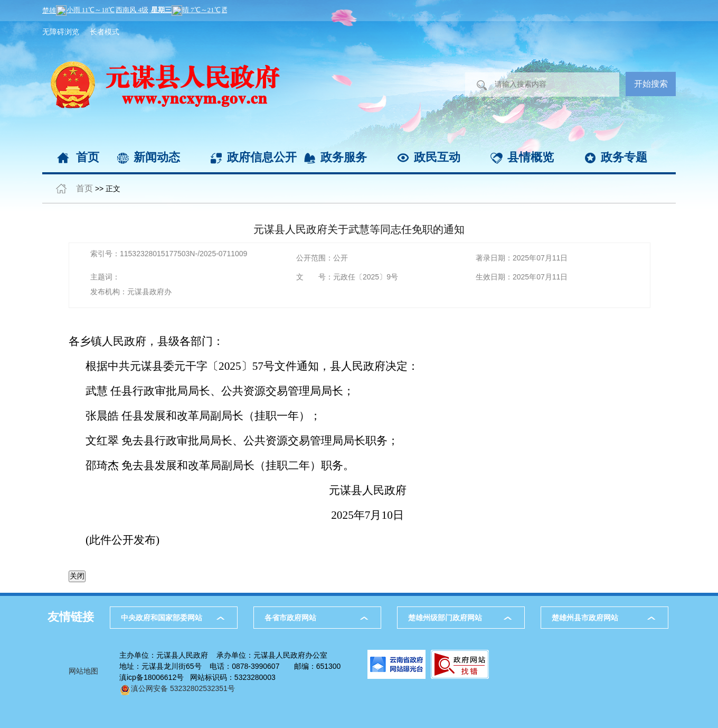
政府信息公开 (262, 157)
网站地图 (83, 671)
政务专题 (624, 157)
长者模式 (105, 32)
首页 (88, 157)
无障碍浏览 (61, 32)
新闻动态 (157, 157)
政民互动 (437, 157)
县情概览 (531, 157)
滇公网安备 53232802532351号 (177, 688)
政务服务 (344, 157)
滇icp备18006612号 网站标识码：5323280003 (197, 677)
